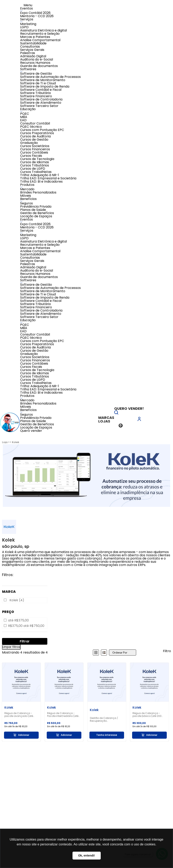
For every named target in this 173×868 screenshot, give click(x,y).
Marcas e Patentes (35, 37)
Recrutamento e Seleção (40, 34)
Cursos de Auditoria (35, 136)
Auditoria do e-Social (37, 59)
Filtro (167, 651)
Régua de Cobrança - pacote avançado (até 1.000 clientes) (19, 715)
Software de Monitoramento (43, 80)
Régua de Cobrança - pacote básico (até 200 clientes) (147, 715)
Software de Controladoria (41, 99)
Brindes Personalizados (38, 192)
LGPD (24, 27)
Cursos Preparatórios (37, 133)
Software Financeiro (36, 96)
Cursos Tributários (35, 165)
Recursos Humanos (35, 63)
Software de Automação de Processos (50, 77)
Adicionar (21, 735)
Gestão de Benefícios (37, 213)
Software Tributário (36, 93)
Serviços (27, 19)
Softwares (28, 69)
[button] (116, 413)
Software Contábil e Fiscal (41, 90)
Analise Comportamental (40, 40)
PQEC (25, 114)
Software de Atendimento (41, 103)
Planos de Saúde (33, 210)
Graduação (29, 143)
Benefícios (28, 199)
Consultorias (30, 47)
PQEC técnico (31, 127)
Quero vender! (129, 408)
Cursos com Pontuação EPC (42, 130)
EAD (23, 120)
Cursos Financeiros (35, 149)
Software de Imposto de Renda (45, 86)
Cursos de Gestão (34, 140)
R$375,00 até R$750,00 (26, 626)
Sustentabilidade (33, 43)
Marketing (28, 24)
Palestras (28, 53)
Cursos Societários (35, 146)
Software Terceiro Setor (39, 106)
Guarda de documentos (39, 66)
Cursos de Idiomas (35, 162)
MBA (24, 117)
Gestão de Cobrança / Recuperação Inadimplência (104, 719)
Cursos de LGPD (33, 169)
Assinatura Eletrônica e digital (44, 30)
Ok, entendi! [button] (86, 855)
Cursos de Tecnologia (37, 159)
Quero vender (31, 431)
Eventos (26, 8)
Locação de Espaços (36, 216)
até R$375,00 (18, 620)
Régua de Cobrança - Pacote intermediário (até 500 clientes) (63, 715)
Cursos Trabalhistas (36, 172)
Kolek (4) (17, 600)
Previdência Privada (36, 207)
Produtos (27, 185)
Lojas (104, 421)
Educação (28, 109)
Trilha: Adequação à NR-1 (40, 175)
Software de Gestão (36, 74)
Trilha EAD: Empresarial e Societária (48, 178)
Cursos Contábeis (34, 152)
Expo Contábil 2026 (35, 13)
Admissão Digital (33, 56)
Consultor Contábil (35, 123)
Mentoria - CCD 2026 (37, 16)
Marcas (106, 418)
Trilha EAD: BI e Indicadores (41, 181)
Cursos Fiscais (31, 156)
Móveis (26, 196)
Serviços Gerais (32, 50)
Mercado (27, 189)
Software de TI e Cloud (38, 83)
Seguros (26, 203)
